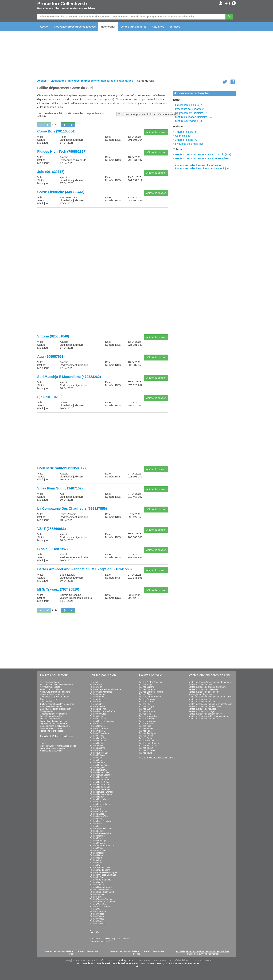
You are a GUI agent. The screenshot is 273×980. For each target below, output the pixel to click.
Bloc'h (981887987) (52, 549)
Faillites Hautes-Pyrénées (102, 792)
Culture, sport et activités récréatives (57, 704)
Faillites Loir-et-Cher (99, 816)
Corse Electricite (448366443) (61, 192)
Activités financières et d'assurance (56, 685)
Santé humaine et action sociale (55, 726)
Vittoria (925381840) (53, 336)
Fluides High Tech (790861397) (62, 151)
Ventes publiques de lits (200, 699)
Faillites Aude (96, 704)
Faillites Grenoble (147, 699)
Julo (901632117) (51, 172)
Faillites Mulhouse (147, 721)
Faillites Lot (95, 826)
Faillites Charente (98, 719)
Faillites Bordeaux (147, 689)
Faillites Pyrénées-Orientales (103, 875)
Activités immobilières (50, 687)
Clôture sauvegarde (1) (188, 121)
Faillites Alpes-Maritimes (101, 692)
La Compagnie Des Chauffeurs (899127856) (72, 508)
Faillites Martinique (98, 841)
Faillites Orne (96, 863)
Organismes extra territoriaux (54, 724)
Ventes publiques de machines (203, 702)
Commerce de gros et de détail (54, 697)
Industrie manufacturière (51, 716)
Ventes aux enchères (134, 27)
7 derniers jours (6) (186, 132)
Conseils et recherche (50, 699)
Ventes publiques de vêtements (203, 719)
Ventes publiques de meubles (202, 709)
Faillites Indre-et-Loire (100, 804)
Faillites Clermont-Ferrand (151, 692)
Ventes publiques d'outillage (202, 711)
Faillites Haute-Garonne (101, 775)
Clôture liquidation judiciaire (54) (194, 117)
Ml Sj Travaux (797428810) (58, 589)
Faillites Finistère (97, 755)
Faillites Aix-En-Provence (151, 682)
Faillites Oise (96, 860)
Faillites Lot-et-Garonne (101, 829)
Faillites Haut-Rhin (98, 770)
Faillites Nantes (146, 724)
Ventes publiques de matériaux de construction (210, 704)
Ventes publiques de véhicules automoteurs (209, 716)
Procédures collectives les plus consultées (109, 939)
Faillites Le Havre (147, 702)
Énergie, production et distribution (56, 709)
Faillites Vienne (97, 916)
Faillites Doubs (97, 743)
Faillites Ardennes (98, 697)
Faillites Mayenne (98, 843)
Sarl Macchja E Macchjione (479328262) (69, 377)
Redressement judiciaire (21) (192, 113)
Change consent (201, 960)
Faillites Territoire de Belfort (102, 902)
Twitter (70, 954)
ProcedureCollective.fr (62, 4)
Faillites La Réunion (99, 811)
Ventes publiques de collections (203, 689)
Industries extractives (50, 719)
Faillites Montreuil (147, 719)
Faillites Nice (145, 726)
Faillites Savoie (97, 885)
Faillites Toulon (146, 748)
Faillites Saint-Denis (148, 741)
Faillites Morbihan (98, 850)
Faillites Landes (97, 814)
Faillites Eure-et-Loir (99, 753)
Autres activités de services (53, 694)
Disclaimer (144, 960)
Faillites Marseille (147, 711)
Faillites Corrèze (97, 726)
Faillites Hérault (97, 797)
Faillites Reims (146, 736)
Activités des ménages (50, 682)
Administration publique (51, 689)
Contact (44, 743)
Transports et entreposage (52, 731)
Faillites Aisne (96, 685)
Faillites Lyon (145, 709)
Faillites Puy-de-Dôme (100, 870)
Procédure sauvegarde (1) (190, 109)
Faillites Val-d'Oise (98, 904)
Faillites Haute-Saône (100, 782)
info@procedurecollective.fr (81, 960)
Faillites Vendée (97, 914)
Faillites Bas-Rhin (98, 709)
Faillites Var (95, 909)
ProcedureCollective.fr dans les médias (58, 746)
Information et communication (54, 721)
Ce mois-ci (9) (183, 136)
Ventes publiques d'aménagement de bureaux (210, 682)
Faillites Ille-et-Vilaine (100, 799)
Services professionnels (51, 728)
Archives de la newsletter (52, 751)
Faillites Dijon (145, 694)
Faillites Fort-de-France (150, 697)
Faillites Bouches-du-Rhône (102, 711)
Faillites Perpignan (148, 733)
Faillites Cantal (97, 716)
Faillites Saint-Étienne (149, 743)
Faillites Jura (95, 809)
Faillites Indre (96, 802)
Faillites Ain (95, 682)
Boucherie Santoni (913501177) (62, 468)
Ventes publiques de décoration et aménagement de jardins (204, 693)
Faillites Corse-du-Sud (100, 728)
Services (175, 27)
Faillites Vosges (97, 919)
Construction (46, 702)
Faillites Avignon (147, 685)
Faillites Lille (145, 704)
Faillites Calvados (98, 714)
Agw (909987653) (51, 356)
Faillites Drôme (97, 746)
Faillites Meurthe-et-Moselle (102, 846)
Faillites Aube (96, 702)
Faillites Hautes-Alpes (100, 789)
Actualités (158, 27)
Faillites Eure (96, 750)
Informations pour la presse (53, 748)
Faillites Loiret (96, 824)
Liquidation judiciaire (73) (190, 105)
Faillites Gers (96, 760)
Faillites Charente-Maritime (102, 721)
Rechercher (108, 27)
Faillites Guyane (97, 768)
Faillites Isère (96, 807)
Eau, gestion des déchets (52, 706)
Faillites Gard (96, 758)
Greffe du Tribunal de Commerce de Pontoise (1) (203, 158)
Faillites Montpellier (148, 716)
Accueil (44, 27)
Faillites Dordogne (98, 741)
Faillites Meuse (97, 848)
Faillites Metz (145, 714)
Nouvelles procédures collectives (75, 27)
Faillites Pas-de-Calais (100, 868)
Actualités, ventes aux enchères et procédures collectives (203, 951)
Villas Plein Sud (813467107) (60, 488)
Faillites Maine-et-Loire (100, 833)
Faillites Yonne (96, 921)
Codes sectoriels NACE (101, 941)
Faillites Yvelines (97, 924)
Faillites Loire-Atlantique (101, 821)
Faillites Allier (96, 687)
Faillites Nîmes (146, 728)
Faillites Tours (145, 753)
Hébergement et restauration (53, 714)
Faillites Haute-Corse (99, 772)
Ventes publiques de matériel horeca (206, 706)
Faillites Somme (97, 894)
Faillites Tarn (95, 897)
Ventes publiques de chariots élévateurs (207, 687)
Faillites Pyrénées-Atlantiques (103, 872)
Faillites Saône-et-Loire (100, 880)
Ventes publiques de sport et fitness (205, 714)
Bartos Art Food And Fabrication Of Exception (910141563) (85, 569)
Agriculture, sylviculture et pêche (55, 692)
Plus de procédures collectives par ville (157, 758)
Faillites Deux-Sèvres (100, 738)
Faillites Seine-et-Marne (101, 887)
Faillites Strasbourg (148, 746)
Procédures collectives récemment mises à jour (202, 168)
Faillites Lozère (97, 831)
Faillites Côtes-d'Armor (100, 733)
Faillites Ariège (96, 699)
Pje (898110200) (50, 397)
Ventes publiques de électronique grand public (210, 697)
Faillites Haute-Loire (99, 777)
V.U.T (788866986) (52, 529)
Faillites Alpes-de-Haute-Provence (105, 689)
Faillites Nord (96, 858)
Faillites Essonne (98, 748)
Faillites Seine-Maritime (101, 890)
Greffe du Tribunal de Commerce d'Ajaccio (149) (203, 154)
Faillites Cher (96, 724)
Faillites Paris (96, 865)
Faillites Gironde (97, 763)
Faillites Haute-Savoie (100, 785)
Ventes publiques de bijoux (201, 685)
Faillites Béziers (146, 687)
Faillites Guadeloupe (99, 765)
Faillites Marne (96, 838)
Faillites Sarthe (97, 882)
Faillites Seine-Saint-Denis (102, 892)
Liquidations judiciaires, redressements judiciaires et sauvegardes (92, 81)
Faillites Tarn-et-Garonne (101, 899)
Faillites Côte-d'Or (98, 731)
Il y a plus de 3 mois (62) (189, 144)
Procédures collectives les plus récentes (198, 165)
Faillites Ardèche (97, 694)
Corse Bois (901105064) (56, 131)
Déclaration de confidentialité (171, 960)
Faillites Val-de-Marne (100, 907)
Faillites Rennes (147, 738)
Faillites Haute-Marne (100, 780)
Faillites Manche (97, 836)
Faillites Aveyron (97, 706)
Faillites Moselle (97, 853)
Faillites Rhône (97, 877)
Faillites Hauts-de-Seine (101, 794)
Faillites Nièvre (97, 855)
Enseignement (47, 711)
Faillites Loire (96, 819)
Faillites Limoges (147, 706)
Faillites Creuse (97, 736)
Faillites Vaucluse (98, 911)
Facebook (137, 954)
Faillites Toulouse (147, 750)
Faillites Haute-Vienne (100, 787)
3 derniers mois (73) (187, 140)
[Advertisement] (103, 235)
